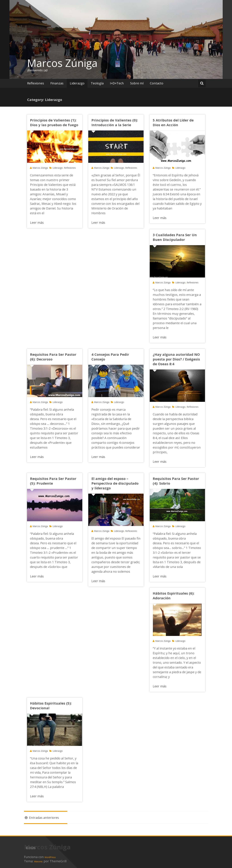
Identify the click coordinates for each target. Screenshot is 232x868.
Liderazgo (77, 83)
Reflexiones (36, 83)
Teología (97, 83)
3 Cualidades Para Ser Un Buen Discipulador (175, 237)
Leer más (37, 223)
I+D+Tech (117, 83)
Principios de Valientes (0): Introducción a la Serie (115, 122)
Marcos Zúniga (62, 63)
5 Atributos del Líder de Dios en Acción (173, 122)
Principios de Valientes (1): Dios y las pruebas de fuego (54, 122)
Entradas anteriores (41, 818)
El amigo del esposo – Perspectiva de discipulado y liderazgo (115, 483)
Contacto (157, 83)
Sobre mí (137, 83)
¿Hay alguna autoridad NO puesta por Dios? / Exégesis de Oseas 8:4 (176, 359)
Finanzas (57, 83)
